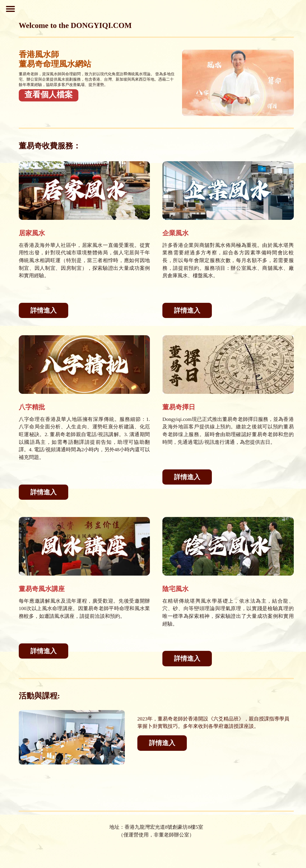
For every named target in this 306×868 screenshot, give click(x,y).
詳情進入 (44, 310)
